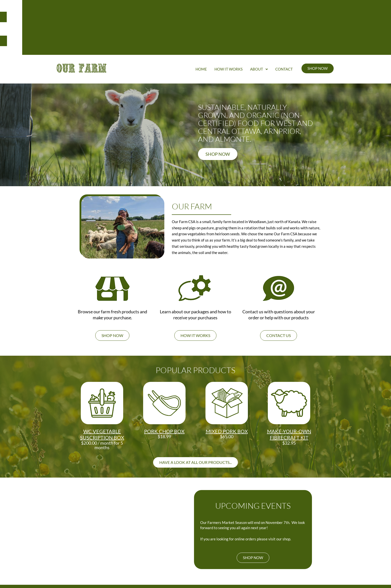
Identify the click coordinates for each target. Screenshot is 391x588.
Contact (284, 21)
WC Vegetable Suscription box (102, 387)
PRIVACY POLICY (290, 567)
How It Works (229, 21)
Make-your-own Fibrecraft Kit (289, 387)
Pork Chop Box (164, 383)
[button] (259, 21)
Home (201, 21)
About (259, 21)
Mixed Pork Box (227, 383)
